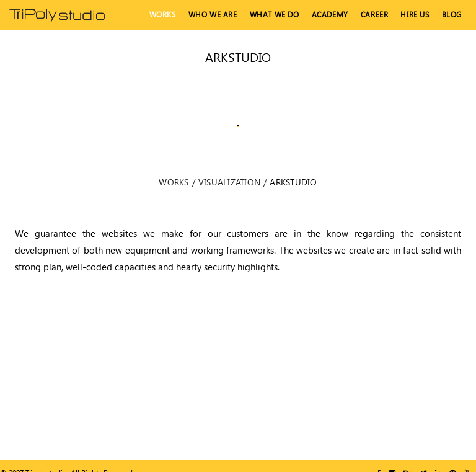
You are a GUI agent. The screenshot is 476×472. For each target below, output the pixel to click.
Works (163, 15)
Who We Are (213, 15)
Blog (452, 15)
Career (375, 15)
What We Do (275, 15)
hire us (415, 15)
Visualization (229, 182)
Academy (330, 15)
